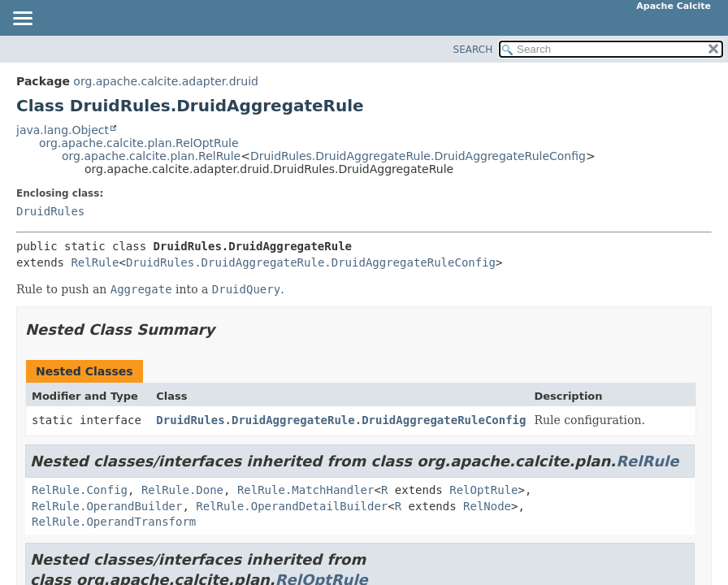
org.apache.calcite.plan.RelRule (151, 156)
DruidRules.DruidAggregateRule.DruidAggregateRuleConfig (418, 156)
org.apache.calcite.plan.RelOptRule (139, 143)
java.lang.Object (63, 130)
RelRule (95, 262)
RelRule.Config (80, 490)
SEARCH (473, 50)
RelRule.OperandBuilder (107, 506)
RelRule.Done (182, 490)
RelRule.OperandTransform (114, 522)
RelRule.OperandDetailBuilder (292, 506)
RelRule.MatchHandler (306, 490)
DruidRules (50, 211)
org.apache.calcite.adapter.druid (166, 81)
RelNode (487, 506)
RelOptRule (483, 490)
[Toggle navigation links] (22, 19)
